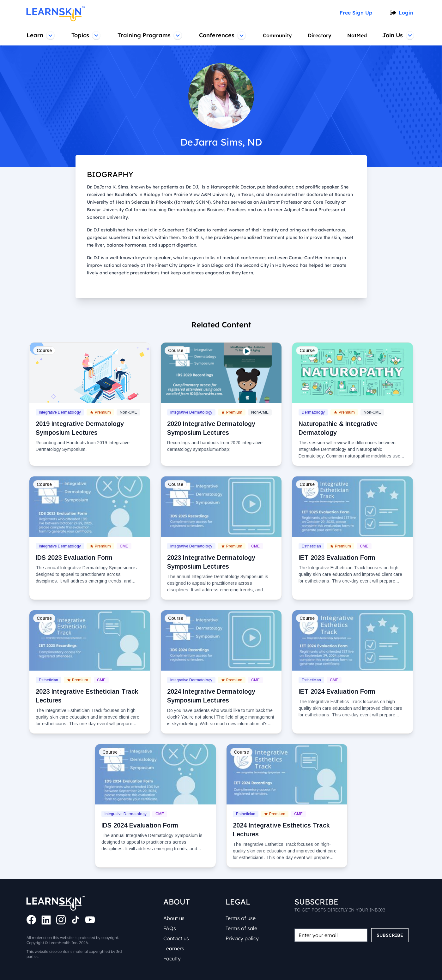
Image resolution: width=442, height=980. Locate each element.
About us (174, 918)
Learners (174, 948)
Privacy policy (242, 938)
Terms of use (241, 918)
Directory (320, 35)
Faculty (172, 959)
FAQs (170, 928)
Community (277, 35)
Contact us (176, 938)
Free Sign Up (356, 13)
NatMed (357, 35)
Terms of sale (241, 928)
